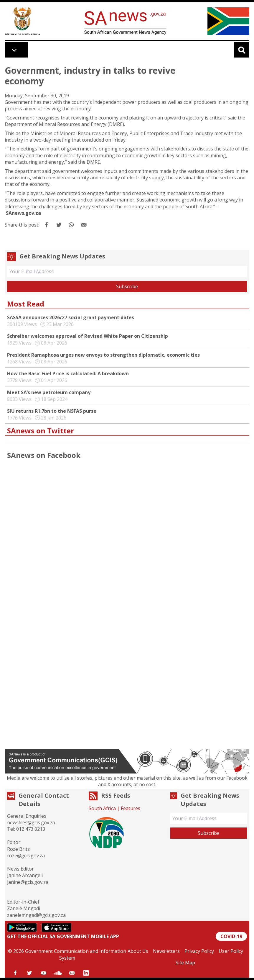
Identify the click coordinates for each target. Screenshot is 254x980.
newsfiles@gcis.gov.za (31, 822)
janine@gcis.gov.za (28, 882)
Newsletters (166, 951)
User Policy (231, 951)
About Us (138, 951)
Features (131, 808)
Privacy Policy (199, 951)
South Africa (102, 808)
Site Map (185, 963)
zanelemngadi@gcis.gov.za (36, 915)
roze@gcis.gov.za (26, 856)
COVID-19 (231, 936)
